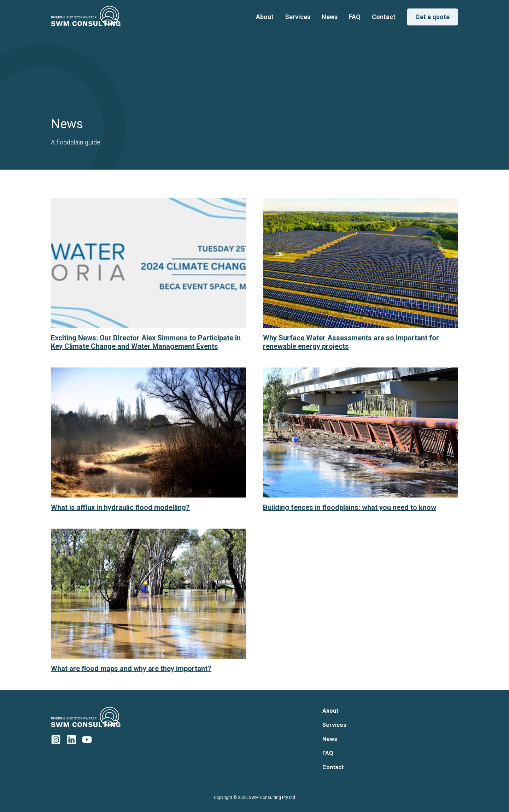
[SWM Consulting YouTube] (87, 740)
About (265, 17)
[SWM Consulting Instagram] (56, 740)
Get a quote (432, 17)
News (330, 17)
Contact (384, 17)
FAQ (355, 17)
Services (298, 17)
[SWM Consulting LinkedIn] (71, 740)
